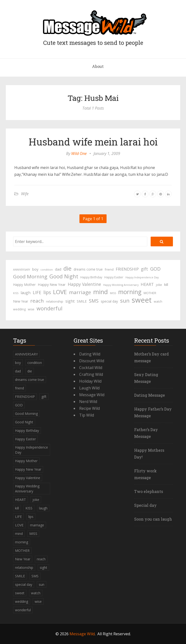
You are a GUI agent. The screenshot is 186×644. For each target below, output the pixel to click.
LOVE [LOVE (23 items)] (60, 292)
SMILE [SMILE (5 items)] (82, 301)
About (98, 66)
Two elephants (149, 491)
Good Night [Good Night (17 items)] (64, 276)
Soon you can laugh (153, 519)
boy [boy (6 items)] (35, 269)
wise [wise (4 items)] (31, 309)
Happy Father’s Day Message (153, 412)
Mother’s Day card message (151, 357)
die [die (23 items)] (67, 268)
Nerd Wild (88, 402)
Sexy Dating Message (146, 378)
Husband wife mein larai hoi (93, 142)
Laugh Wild (89, 388)
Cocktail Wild (91, 368)
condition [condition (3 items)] (47, 270)
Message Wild (92, 395)
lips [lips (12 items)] (47, 292)
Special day (145, 505)
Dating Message (150, 395)
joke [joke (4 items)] (159, 285)
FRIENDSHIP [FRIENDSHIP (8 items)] (127, 269)
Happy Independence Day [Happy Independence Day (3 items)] (142, 277)
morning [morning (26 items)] (130, 292)
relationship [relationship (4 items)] (55, 302)
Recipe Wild (89, 408)
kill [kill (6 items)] (166, 284)
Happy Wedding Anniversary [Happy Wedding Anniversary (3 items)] (121, 285)
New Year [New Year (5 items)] (21, 301)
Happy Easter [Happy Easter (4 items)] (114, 277)
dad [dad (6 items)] (58, 269)
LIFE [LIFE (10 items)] (37, 292)
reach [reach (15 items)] (37, 301)
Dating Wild (90, 354)
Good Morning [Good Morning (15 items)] (30, 276)
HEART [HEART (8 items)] (147, 284)
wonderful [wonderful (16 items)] (50, 308)
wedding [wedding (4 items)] (19, 309)
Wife (25, 194)
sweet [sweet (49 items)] (142, 300)
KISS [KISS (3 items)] (16, 293)
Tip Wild (87, 415)
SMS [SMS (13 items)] (94, 301)
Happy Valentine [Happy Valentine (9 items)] (84, 284)
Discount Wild (92, 361)
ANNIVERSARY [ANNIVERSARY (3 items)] (22, 270)
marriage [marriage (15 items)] (80, 292)
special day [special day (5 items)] (109, 301)
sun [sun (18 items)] (125, 301)
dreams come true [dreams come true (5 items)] (88, 269)
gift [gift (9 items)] (144, 269)
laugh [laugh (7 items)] (26, 293)
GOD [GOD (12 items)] (155, 269)
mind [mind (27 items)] (101, 292)
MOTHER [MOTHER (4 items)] (150, 293)
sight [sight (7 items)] (70, 301)
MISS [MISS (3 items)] (113, 293)
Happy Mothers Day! (149, 454)
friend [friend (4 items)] (109, 270)
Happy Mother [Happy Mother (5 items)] (24, 285)
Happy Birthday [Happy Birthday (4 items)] (91, 277)
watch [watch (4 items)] (158, 302)
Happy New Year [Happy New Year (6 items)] (52, 284)
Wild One (79, 153)
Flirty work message (145, 474)
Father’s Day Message (146, 433)
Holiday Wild (90, 381)
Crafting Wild (91, 374)
